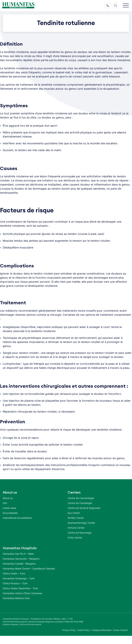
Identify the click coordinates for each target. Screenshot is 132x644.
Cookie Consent (120, 630)
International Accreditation (17, 518)
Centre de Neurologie (80, 533)
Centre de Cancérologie (81, 498)
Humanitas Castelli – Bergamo (19, 564)
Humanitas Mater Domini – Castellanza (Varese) (29, 569)
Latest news (9, 508)
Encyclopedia (10, 513)
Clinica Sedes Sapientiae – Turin (20, 588)
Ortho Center (75, 538)
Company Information (101, 630)
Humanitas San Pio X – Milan (18, 554)
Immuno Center (76, 528)
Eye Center (74, 513)
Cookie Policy (84, 630)
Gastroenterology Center (81, 523)
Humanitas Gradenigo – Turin (19, 578)
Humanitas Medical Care (16, 598)
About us (8, 498)
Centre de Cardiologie (80, 503)
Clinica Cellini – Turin (14, 573)
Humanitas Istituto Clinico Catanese (22, 593)
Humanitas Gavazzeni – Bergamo (21, 559)
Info (5, 503)
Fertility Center (76, 518)
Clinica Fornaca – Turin (15, 583)
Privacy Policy (69, 630)
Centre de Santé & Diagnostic (84, 508)
